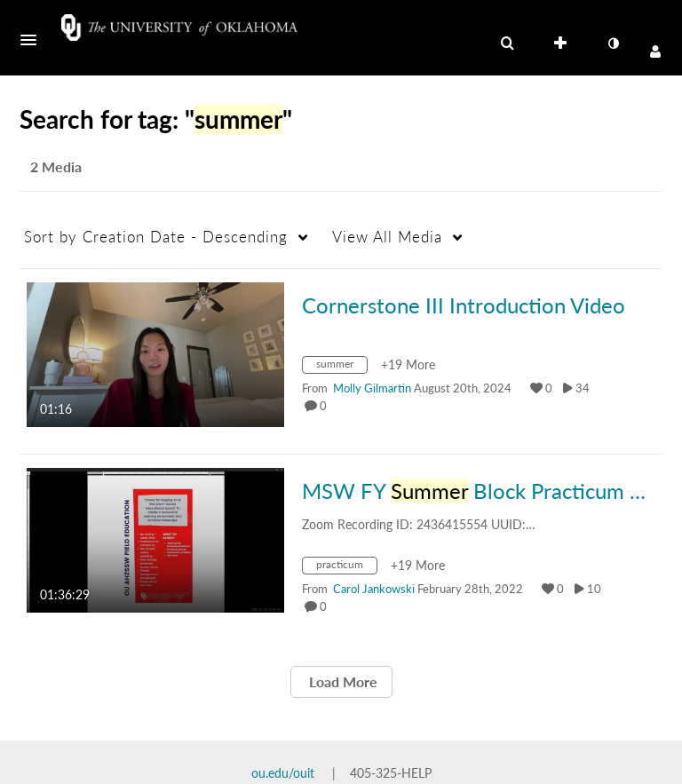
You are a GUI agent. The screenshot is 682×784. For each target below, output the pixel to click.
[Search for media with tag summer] (341, 367)
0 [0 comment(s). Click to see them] (326, 406)
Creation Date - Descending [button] (156, 237)
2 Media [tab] (56, 166)
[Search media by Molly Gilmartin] (372, 388)
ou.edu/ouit (283, 773)
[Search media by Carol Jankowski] (374, 589)
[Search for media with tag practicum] (346, 568)
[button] (34, 40)
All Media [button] (387, 237)
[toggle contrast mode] (613, 44)
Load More (341, 681)
